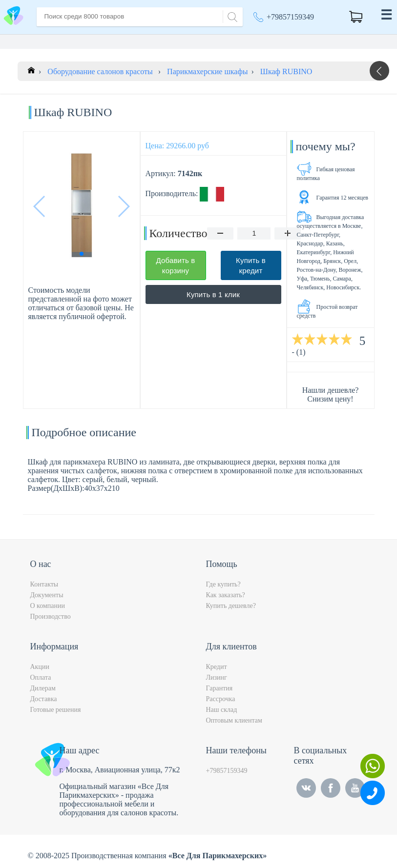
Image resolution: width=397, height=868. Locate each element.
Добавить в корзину (176, 265)
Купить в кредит (251, 265)
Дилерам (43, 688)
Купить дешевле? (231, 606)
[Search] (231, 16)
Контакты (44, 584)
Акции (40, 667)
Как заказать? (226, 595)
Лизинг (217, 677)
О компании (48, 606)
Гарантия (219, 688)
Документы (47, 595)
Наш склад (222, 710)
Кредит (217, 667)
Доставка (44, 699)
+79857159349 (290, 17)
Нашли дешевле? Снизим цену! (331, 394)
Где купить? (223, 584)
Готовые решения (56, 710)
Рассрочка (221, 699)
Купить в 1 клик (213, 294)
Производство (51, 616)
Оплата (41, 677)
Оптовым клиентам (234, 720)
